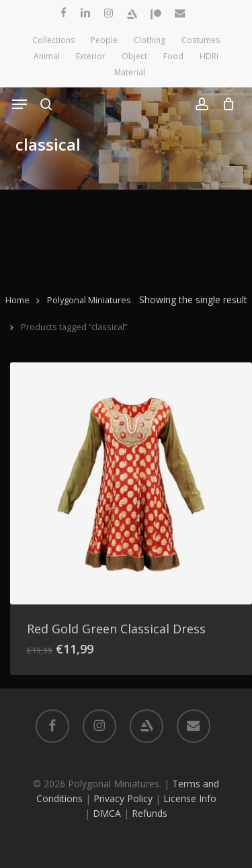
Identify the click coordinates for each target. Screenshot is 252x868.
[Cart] (225, 104)
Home (17, 300)
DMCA (107, 813)
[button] (19, 104)
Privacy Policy (123, 798)
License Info (190, 798)
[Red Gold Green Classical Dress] (131, 483)
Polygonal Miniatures (89, 300)
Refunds (150, 813)
